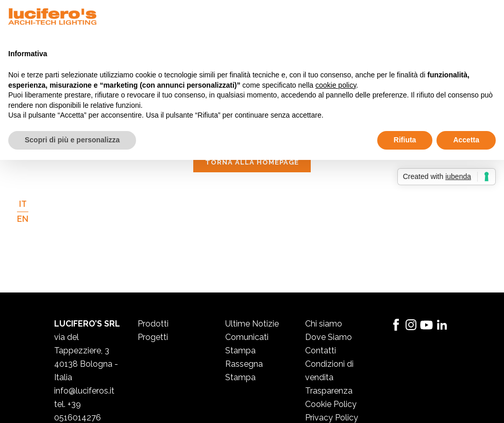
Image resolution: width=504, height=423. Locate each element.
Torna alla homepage (252, 162)
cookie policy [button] (336, 85)
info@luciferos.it (84, 391)
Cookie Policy (331, 404)
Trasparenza (329, 391)
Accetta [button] (466, 140)
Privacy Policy (332, 418)
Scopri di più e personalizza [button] (72, 140)
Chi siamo (324, 324)
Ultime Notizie (252, 324)
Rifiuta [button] (405, 140)
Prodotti (153, 324)
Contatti (321, 351)
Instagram (411, 325)
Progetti (153, 337)
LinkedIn (442, 325)
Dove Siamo (329, 337)
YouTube (427, 325)
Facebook (396, 325)
